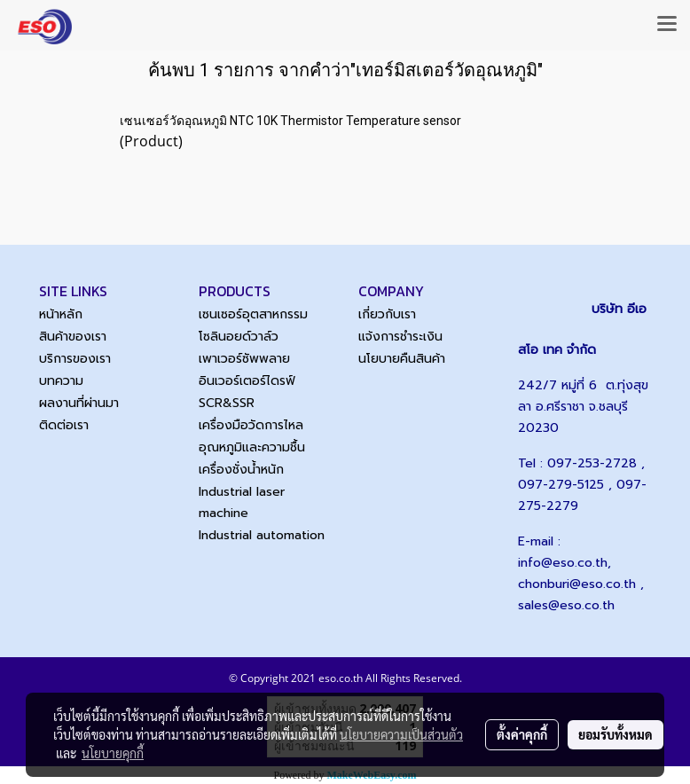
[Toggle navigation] (667, 25)
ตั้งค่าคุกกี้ (522, 734)
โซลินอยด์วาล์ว (239, 337)
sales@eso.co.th (566, 605)
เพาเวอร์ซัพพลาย (244, 359)
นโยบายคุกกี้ (113, 753)
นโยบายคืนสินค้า (402, 359)
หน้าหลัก (61, 314)
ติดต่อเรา (64, 425)
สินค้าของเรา (73, 337)
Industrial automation (262, 535)
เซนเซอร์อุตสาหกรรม (253, 314)
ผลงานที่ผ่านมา (79, 403)
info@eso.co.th (563, 563)
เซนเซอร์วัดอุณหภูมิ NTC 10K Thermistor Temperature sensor (290, 121)
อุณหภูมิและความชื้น (252, 447)
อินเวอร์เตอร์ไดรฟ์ (247, 381)
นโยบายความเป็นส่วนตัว (401, 734)
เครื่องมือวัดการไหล (251, 425)
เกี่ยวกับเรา (387, 314)
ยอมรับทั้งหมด (616, 734)
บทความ (61, 381)
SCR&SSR (227, 403)
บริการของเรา (75, 359)
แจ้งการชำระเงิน (400, 337)
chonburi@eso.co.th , (581, 584)
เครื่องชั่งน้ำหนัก (241, 470)
